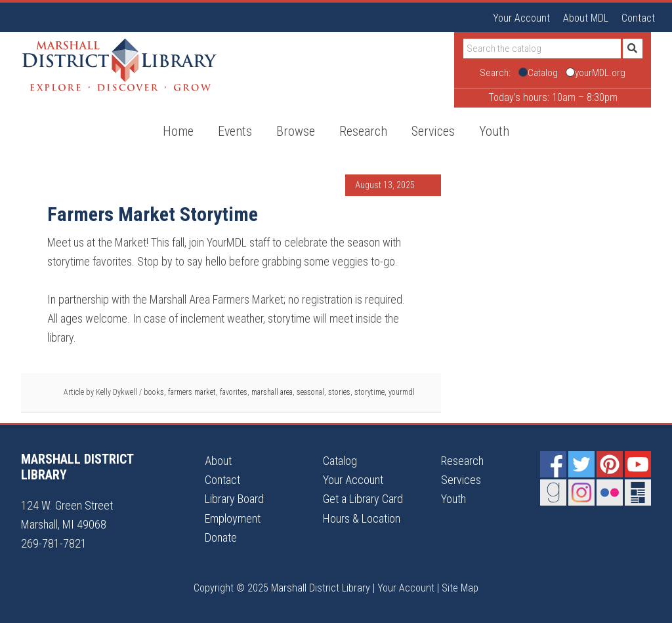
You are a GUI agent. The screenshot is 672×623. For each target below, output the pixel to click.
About (218, 461)
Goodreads (553, 492)
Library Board (234, 499)
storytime (369, 392)
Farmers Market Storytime (153, 214)
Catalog (340, 461)
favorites (234, 392)
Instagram (581, 492)
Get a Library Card (363, 499)
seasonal (310, 392)
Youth (453, 499)
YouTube (638, 464)
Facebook (553, 464)
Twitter (581, 464)
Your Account (521, 18)
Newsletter (638, 492)
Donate (221, 537)
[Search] (542, 49)
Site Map (460, 588)
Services (461, 480)
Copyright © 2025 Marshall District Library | (285, 588)
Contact (638, 18)
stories (339, 392)
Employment (233, 518)
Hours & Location (362, 518)
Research (462, 461)
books (154, 392)
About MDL (586, 18)
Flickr (610, 492)
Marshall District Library (119, 65)
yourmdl (402, 392)
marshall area (272, 392)
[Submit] (633, 49)
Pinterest (610, 464)
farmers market (192, 392)
